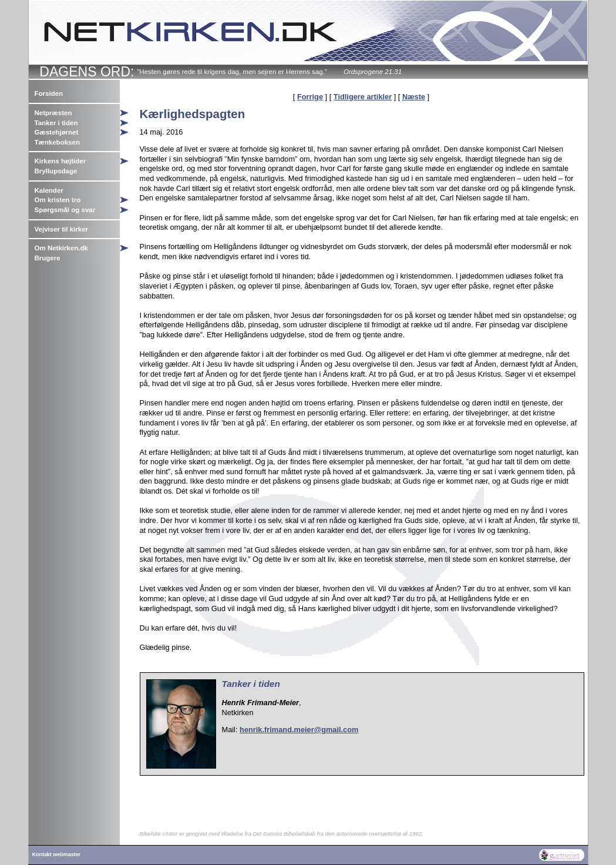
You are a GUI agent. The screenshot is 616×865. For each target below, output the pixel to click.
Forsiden (49, 93)
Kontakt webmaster (57, 854)
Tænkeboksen (57, 142)
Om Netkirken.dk (62, 248)
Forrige (310, 97)
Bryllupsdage (56, 171)
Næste (414, 97)
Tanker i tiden (56, 123)
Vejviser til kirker (62, 229)
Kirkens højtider (60, 161)
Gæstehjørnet (57, 132)
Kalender (49, 190)
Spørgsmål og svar (65, 210)
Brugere (48, 258)
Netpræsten (53, 113)
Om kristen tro (58, 200)
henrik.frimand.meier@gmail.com (299, 730)
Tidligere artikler (363, 97)
